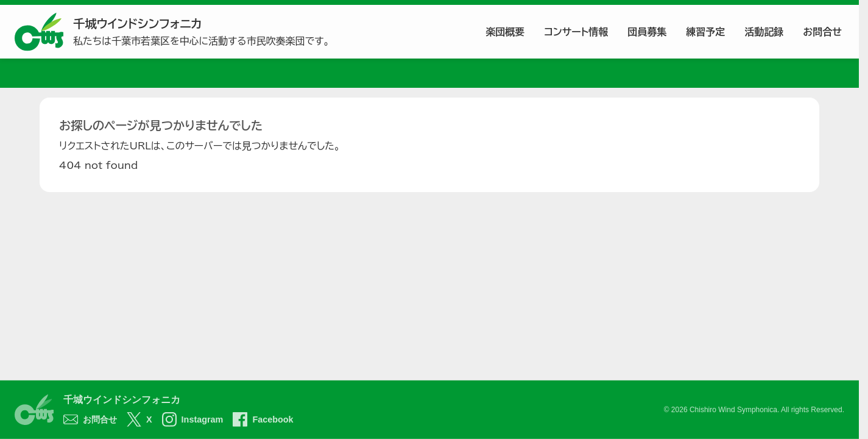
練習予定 (705, 32)
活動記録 (764, 32)
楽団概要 (505, 32)
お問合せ (822, 32)
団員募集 (647, 32)
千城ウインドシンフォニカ (122, 400)
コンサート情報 (576, 32)
